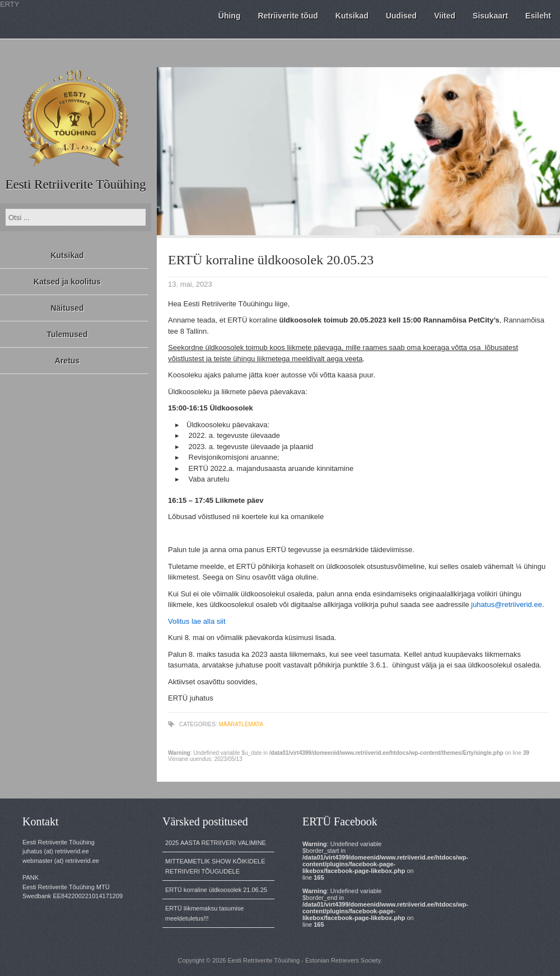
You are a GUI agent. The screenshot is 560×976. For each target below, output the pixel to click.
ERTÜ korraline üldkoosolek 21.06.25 (216, 890)
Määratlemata (241, 724)
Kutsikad (67, 255)
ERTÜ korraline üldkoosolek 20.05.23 (271, 260)
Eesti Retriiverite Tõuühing (75, 185)
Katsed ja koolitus (67, 282)
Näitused (67, 308)
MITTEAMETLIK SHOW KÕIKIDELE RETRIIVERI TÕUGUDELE (215, 866)
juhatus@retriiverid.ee (507, 604)
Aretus (67, 361)
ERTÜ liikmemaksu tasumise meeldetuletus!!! (204, 913)
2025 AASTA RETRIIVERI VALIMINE (216, 843)
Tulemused (67, 334)
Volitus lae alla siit (197, 621)
